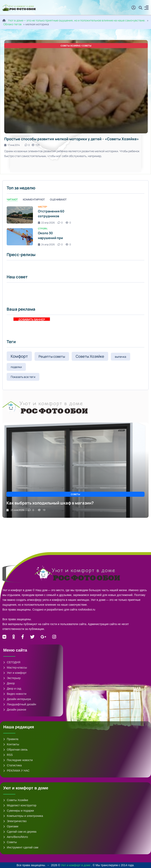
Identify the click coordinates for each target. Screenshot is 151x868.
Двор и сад (12, 689)
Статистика (13, 765)
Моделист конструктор (20, 805)
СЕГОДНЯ (12, 662)
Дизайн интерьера (17, 699)
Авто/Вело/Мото (16, 837)
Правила (11, 739)
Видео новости (15, 694)
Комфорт (19, 356)
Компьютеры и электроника (23, 816)
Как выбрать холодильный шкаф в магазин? (50, 503)
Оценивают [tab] (58, 199)
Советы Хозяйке (90, 356)
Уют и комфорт (15, 673)
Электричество (15, 821)
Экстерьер (12, 678)
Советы (10, 842)
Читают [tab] (12, 199)
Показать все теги (23, 377)
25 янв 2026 (15, 510)
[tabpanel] (75, 226)
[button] (146, 8)
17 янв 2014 (12, 145)
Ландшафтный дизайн (20, 704)
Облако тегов (13, 24)
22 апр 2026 (46, 223)
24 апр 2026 (46, 244)
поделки (16, 367)
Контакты (11, 744)
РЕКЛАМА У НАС (16, 771)
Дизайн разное (15, 710)
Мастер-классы (15, 668)
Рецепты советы (52, 356)
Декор (9, 683)
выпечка (121, 357)
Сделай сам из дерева (20, 832)
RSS (8, 755)
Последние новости (18, 760)
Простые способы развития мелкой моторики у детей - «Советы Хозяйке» (72, 139)
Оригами (11, 826)
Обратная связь (15, 750)
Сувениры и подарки (19, 811)
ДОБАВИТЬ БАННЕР (32, 319)
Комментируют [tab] (34, 199)
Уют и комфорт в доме (76, 865)
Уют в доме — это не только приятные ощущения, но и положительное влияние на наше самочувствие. (77, 20)
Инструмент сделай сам (21, 847)
